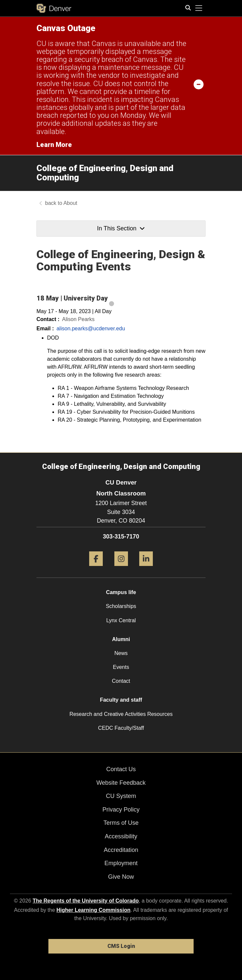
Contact (121, 681)
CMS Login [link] (121, 946)
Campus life (121, 592)
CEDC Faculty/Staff (121, 728)
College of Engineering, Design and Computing (105, 173)
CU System (121, 796)
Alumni (121, 639)
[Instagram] (121, 568)
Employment (121, 863)
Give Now (121, 877)
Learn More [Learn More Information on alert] (54, 145)
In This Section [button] (121, 228)
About (70, 203)
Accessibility (121, 836)
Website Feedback (121, 783)
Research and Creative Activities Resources (121, 714)
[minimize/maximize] (199, 84)
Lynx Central (121, 620)
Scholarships (121, 606)
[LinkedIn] (146, 568)
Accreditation (121, 850)
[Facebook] (96, 568)
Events (121, 667)
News (121, 653)
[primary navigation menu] (199, 8)
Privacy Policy (121, 810)
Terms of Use (121, 823)
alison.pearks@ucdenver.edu (91, 328)
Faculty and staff (121, 700)
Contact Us (121, 769)
